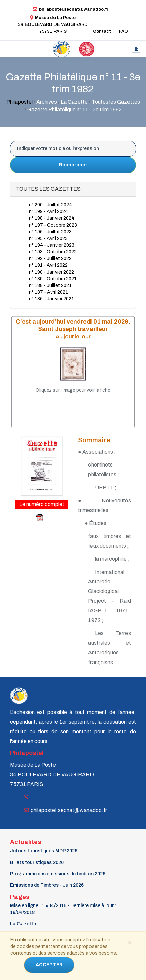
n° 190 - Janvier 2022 (51, 272)
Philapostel (20, 102)
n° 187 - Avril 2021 (48, 292)
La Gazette (23, 924)
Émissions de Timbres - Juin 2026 (47, 885)
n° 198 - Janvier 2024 (52, 218)
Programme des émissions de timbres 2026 (58, 874)
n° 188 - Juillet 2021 (50, 285)
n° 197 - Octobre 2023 (53, 225)
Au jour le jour (73, 336)
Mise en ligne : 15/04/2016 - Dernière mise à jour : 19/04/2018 (63, 909)
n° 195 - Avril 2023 (48, 238)
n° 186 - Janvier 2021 (51, 299)
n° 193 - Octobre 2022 (53, 252)
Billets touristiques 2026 (37, 862)
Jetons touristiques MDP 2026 (44, 851)
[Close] (130, 942)
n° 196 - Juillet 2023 (50, 232)
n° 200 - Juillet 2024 (50, 205)
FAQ (124, 31)
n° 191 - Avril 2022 (48, 265)
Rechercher (73, 165)
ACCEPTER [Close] (49, 965)
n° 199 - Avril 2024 (48, 212)
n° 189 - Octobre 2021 (53, 279)
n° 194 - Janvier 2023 (52, 245)
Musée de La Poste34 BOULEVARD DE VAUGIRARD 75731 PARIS (53, 24)
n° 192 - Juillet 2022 (50, 259)
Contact (102, 31)
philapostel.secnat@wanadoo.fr (71, 9)
